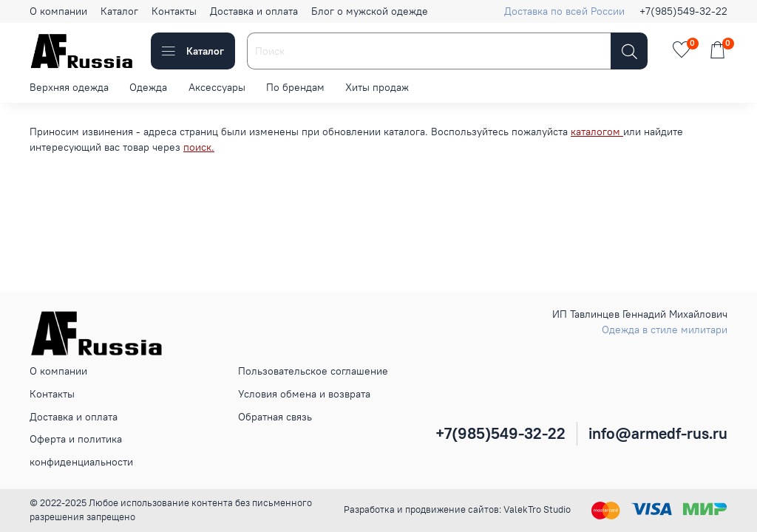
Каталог (119, 11)
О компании (58, 11)
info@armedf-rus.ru (658, 433)
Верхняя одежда (69, 87)
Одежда (148, 87)
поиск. (199, 147)
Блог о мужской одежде (370, 11)
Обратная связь (275, 417)
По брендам (295, 87)
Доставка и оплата (254, 11)
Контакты (174, 11)
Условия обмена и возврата (304, 394)
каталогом (597, 132)
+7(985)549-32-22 (683, 11)
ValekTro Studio (537, 509)
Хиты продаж (377, 87)
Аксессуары (217, 87)
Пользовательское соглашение (313, 371)
